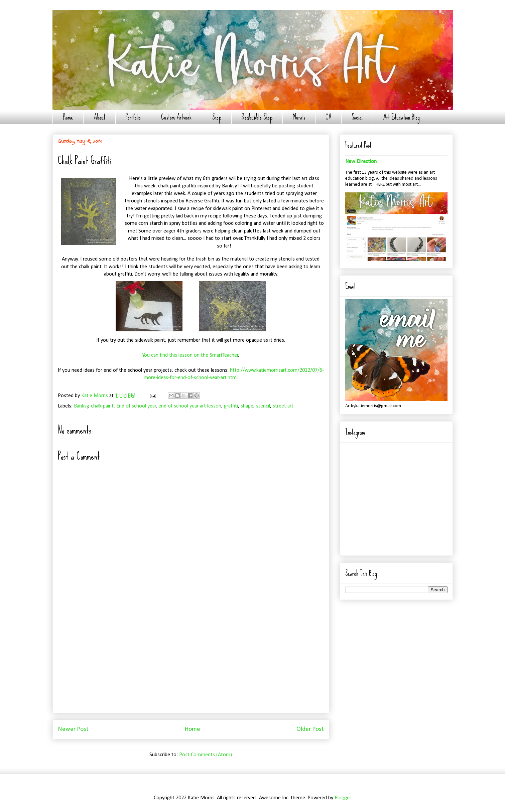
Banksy (81, 406)
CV (328, 117)
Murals (299, 117)
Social (357, 117)
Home (68, 117)
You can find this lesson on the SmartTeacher (190, 355)
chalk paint (102, 406)
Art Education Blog (401, 117)
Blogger (343, 798)
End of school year (136, 406)
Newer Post (73, 729)
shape (247, 406)
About (99, 117)
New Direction (361, 162)
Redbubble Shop (257, 117)
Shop (217, 117)
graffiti (231, 406)
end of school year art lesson (190, 406)
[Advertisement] (191, 666)
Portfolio (133, 117)
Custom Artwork (176, 117)
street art (283, 406)
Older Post (310, 729)
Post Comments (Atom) (206, 755)
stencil (263, 406)
